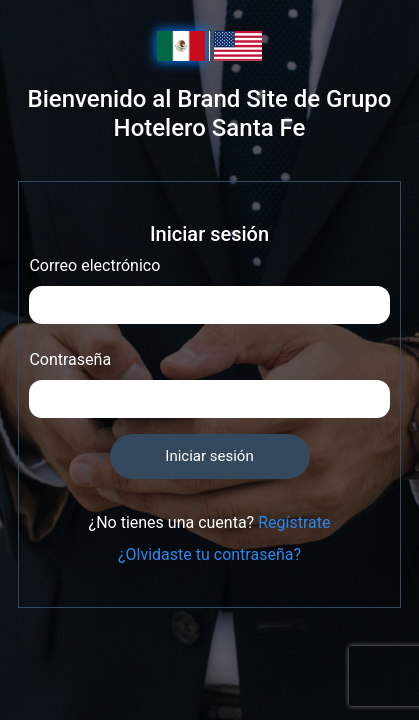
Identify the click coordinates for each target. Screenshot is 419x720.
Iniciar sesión (209, 456)
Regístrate (294, 522)
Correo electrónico (94, 265)
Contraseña (70, 359)
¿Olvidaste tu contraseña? (209, 554)
